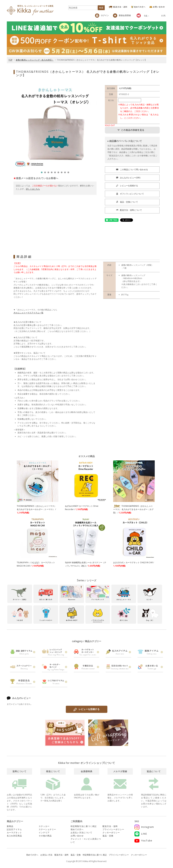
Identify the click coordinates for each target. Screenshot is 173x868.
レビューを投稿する (87, 709)
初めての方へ (77, 829)
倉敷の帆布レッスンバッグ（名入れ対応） (35, 60)
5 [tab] (56, 173)
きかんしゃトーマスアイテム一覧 (28, 313)
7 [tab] (62, 173)
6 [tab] (59, 173)
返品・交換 (108, 836)
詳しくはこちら (33, 189)
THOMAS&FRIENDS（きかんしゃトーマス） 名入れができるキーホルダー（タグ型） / (133, 509)
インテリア (44, 833)
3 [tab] (49, 173)
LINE (141, 834)
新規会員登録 (122, 16)
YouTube (143, 841)
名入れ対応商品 (14, 836)
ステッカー (44, 826)
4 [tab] (53, 173)
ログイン (102, 16)
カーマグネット (14, 833)
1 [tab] (43, 173)
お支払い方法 (46, 855)
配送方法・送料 (110, 826)
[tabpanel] (55, 127)
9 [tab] (69, 173)
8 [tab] (66, 173)
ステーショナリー (47, 829)
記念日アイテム (14, 829)
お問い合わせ (77, 836)
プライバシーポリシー (113, 829)
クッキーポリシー (111, 833)
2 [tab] (46, 173)
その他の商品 (45, 836)
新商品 (10, 826)
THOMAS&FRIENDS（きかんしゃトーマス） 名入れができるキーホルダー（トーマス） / (36, 509)
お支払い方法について (81, 833)
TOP (10, 60)
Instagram (144, 827)
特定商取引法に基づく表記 (84, 826)
